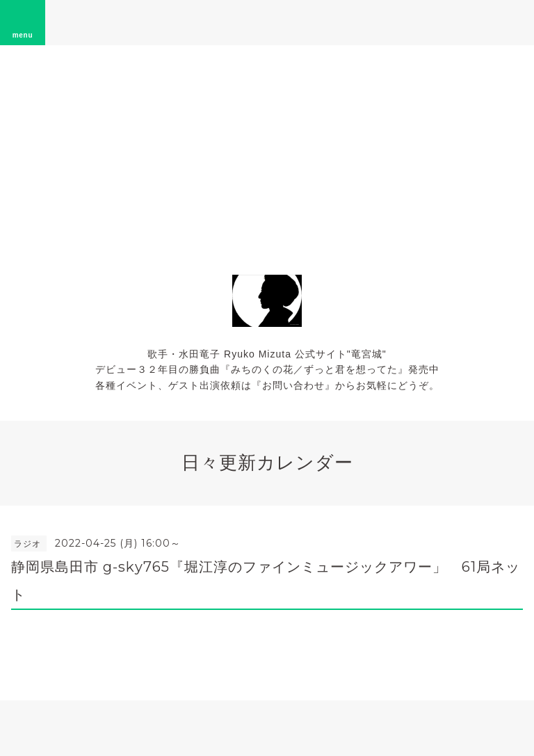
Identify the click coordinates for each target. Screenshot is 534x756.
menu (23, 22)
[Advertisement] (267, 150)
